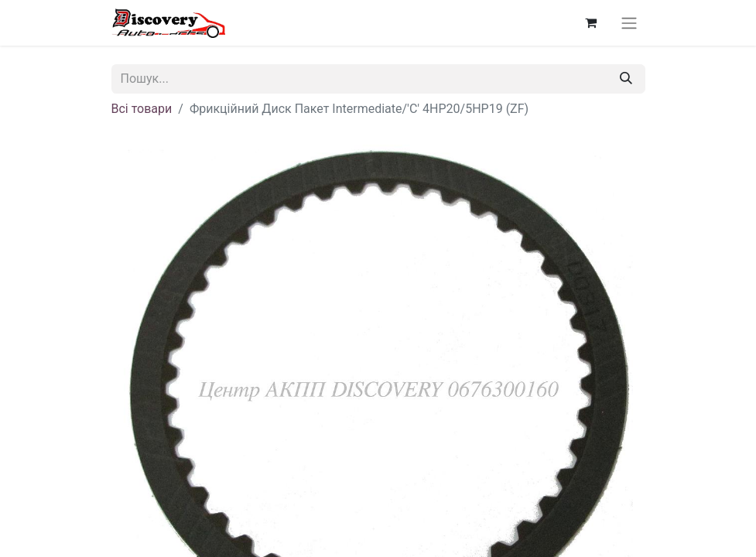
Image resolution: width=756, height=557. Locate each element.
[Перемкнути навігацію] (629, 23)
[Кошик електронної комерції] (591, 22)
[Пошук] (626, 79)
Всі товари (142, 109)
